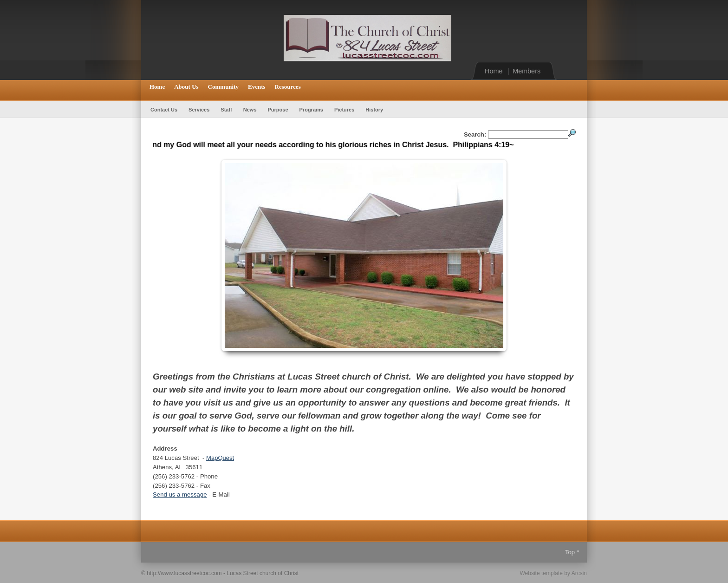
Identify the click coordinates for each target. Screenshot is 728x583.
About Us (186, 87)
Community (223, 87)
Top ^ (572, 552)
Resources (288, 87)
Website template (541, 573)
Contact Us (164, 110)
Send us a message (180, 495)
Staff (226, 110)
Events (257, 87)
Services (199, 110)
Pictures (344, 110)
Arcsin (579, 573)
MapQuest (220, 458)
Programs (311, 110)
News (250, 110)
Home (494, 71)
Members (526, 71)
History (374, 110)
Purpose (278, 110)
